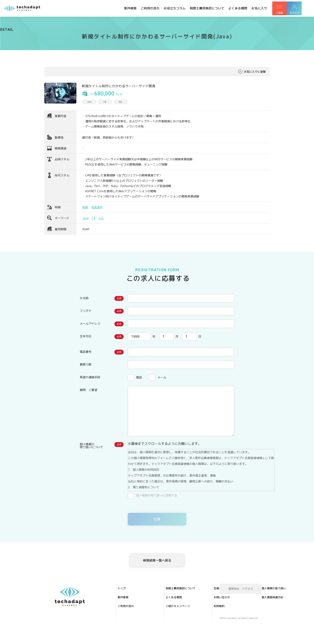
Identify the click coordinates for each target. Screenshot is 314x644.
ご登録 (283, 13)
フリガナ (86, 311)
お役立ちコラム (175, 8)
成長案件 (97, 207)
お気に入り (259, 8)
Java (85, 218)
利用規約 (175, 615)
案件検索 (130, 8)
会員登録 (175, 604)
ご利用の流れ (150, 8)
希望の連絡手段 (90, 377)
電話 (139, 377)
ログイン (304, 13)
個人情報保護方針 (180, 627)
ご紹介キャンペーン (134, 633)
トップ (126, 604)
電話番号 (86, 352)
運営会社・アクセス (241, 605)
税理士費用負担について (207, 8)
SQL (101, 218)
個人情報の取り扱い (182, 621)
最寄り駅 (86, 364)
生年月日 (86, 336)
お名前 (84, 298)
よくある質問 (238, 8)
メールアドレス (90, 323)
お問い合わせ (178, 610)
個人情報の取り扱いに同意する (157, 495)
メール (162, 377)
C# (94, 218)
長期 (85, 207)
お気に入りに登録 (255, 72)
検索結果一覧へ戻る (157, 565)
